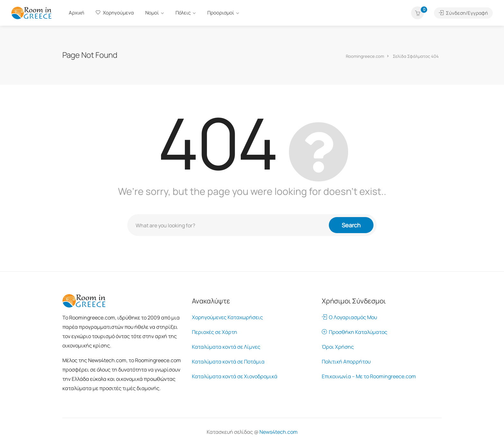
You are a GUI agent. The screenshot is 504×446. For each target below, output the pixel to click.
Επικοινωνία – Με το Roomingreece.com (369, 376)
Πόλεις (183, 13)
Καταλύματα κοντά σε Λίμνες (226, 347)
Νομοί (152, 13)
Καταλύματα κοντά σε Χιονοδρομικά (235, 376)
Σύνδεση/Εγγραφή (463, 13)
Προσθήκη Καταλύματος (355, 332)
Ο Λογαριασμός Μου (349, 317)
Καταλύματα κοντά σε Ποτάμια (228, 362)
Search (351, 225)
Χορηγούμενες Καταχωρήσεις (227, 317)
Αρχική (76, 13)
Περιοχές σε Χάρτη (215, 332)
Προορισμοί (221, 13)
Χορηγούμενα (115, 13)
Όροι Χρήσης (338, 347)
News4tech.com (279, 432)
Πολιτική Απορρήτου (346, 362)
